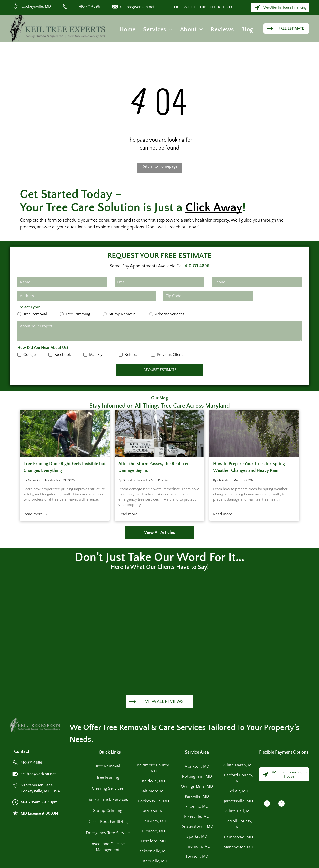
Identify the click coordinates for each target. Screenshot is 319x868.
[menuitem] (127, 30)
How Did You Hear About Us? (43, 348)
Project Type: (29, 307)
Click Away (214, 208)
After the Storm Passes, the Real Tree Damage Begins (154, 467)
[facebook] (267, 804)
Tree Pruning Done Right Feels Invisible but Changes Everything (65, 467)
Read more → (36, 514)
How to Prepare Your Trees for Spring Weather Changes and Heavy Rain (249, 467)
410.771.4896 (90, 6)
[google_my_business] (281, 804)
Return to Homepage (159, 166)
